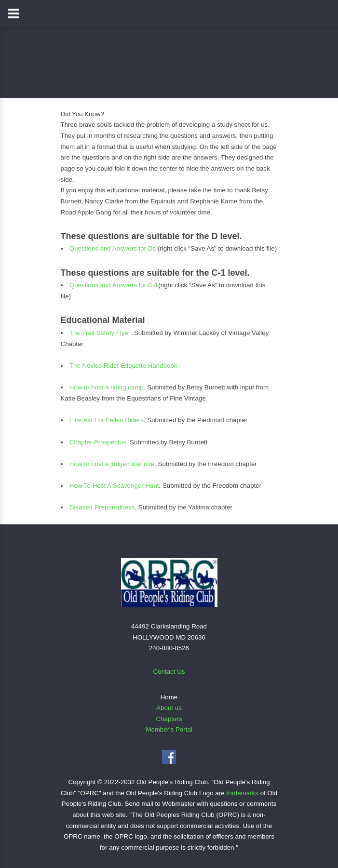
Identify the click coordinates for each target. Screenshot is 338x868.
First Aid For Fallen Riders (107, 420)
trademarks (242, 793)
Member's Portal (169, 729)
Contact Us (169, 672)
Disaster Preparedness (102, 507)
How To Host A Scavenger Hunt (114, 486)
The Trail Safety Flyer (100, 333)
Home (169, 697)
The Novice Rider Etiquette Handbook (123, 366)
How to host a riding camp (107, 387)
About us (169, 708)
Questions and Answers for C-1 (114, 285)
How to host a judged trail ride (112, 464)
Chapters (169, 719)
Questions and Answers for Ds (114, 248)
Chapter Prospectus (98, 442)
